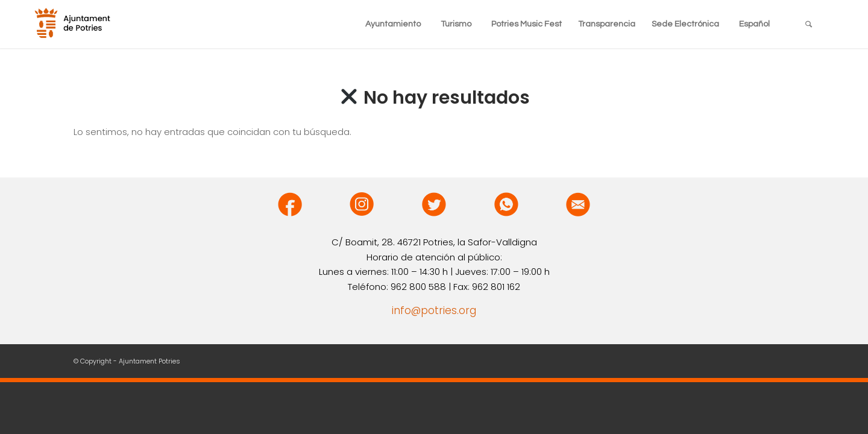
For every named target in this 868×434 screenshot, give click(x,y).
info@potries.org (434, 310)
